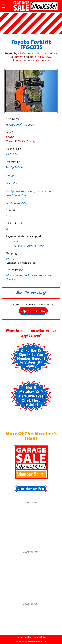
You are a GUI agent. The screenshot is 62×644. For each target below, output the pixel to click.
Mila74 (22, 53)
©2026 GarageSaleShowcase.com (31, 641)
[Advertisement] (31, 525)
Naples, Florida (40, 60)
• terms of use (39, 637)
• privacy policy (24, 637)
